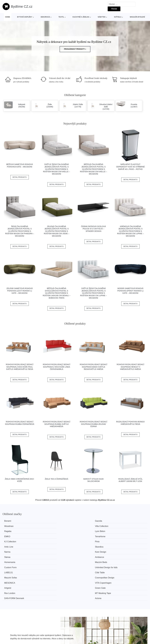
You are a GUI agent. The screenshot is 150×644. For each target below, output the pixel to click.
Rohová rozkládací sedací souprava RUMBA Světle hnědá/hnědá (57, 424)
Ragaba (9, 526)
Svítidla (118, 17)
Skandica (122, 531)
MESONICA (11, 550)
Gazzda (46, 521)
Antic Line (85, 531)
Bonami (9, 521)
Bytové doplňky (25, 17)
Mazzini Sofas (86, 545)
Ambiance (122, 535)
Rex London (11, 554)
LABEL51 (10, 545)
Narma (9, 535)
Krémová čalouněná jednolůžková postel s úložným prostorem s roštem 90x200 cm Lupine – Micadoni (130, 231)
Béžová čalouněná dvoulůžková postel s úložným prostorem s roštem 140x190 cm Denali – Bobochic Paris (57, 293)
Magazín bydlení (137, 17)
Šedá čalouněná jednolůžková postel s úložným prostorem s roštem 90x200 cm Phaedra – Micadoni (20, 231)
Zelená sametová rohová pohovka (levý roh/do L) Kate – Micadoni (20, 291)
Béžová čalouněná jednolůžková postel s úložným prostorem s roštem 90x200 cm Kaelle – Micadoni (93, 169)
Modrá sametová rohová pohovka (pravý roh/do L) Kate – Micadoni (130, 291)
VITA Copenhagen (51, 550)
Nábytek (102, 17)
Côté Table (48, 545)
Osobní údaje (126, 640)
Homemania (11, 540)
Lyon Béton (48, 526)
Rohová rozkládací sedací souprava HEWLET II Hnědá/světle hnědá (130, 367)
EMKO (83, 526)
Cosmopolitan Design (127, 545)
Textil (61, 17)
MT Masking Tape (51, 554)
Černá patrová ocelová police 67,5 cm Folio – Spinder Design (93, 229)
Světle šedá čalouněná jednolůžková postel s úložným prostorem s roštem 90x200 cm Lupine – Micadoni (94, 293)
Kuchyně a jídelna (81, 17)
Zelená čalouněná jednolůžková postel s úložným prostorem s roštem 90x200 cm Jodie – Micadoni (57, 231)
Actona (121, 554)
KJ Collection (12, 531)
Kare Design (49, 535)
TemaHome (123, 526)
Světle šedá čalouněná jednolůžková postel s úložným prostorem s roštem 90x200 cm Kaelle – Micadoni (57, 169)
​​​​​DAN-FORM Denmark (90, 554)
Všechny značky (69, 640)
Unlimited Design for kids (129, 540)
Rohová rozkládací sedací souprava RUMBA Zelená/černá (93, 424)
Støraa (83, 535)
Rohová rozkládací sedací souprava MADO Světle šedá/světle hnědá (93, 367)
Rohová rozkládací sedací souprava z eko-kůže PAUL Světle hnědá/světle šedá (20, 367)
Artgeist (84, 550)
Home (8, 17)
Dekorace (45, 17)
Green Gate (123, 550)
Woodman (85, 521)
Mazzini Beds (49, 540)
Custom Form (86, 540)
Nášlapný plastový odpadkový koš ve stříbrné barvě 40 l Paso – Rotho (130, 167)
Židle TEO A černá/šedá (57, 479)
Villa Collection (124, 521)
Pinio (45, 531)
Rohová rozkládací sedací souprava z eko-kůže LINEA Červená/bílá (57, 367)
